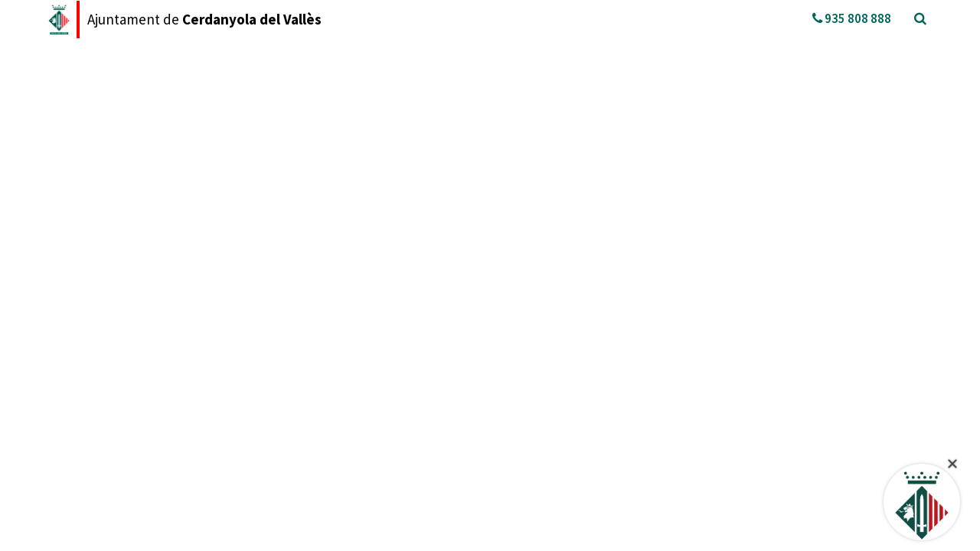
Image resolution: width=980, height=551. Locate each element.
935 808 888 (852, 18)
